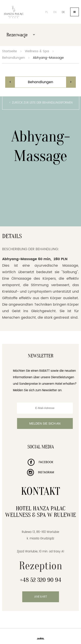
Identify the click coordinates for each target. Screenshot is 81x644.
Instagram (40, 473)
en (55, 12)
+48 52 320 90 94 (41, 580)
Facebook (40, 462)
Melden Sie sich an (45, 423)
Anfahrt (41, 597)
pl (47, 12)
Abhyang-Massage (48, 58)
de (63, 12)
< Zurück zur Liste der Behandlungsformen (41, 103)
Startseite (10, 51)
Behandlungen (13, 58)
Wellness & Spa (37, 51)
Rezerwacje (21, 35)
